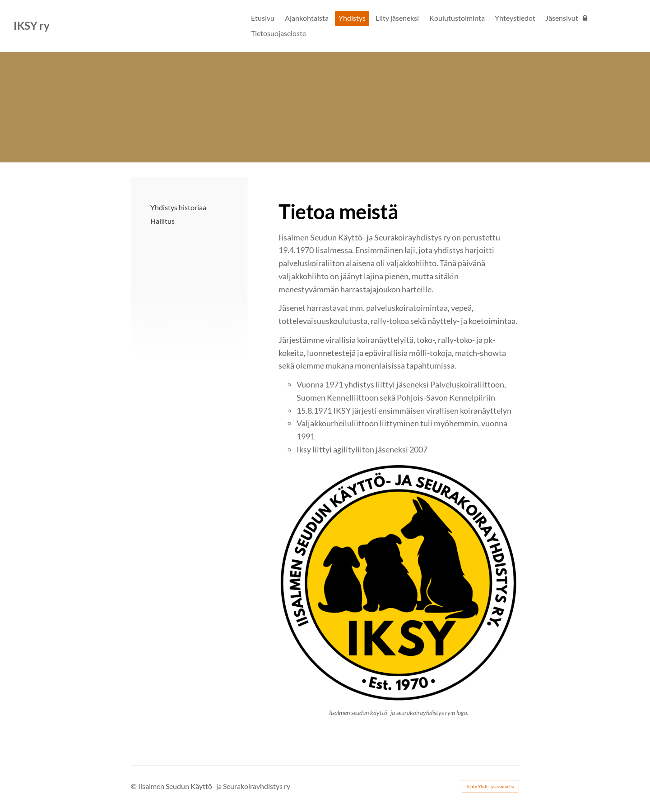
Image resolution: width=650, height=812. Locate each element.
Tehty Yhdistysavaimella (490, 786)
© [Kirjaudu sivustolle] (135, 786)
